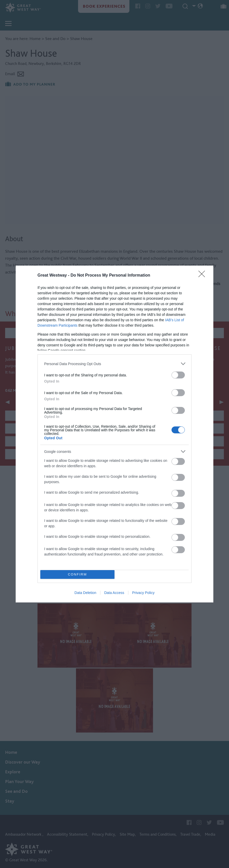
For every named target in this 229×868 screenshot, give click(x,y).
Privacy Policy (143, 593)
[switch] (178, 375)
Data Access (114, 593)
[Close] (203, 276)
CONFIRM (77, 575)
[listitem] (115, 364)
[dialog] (115, 434)
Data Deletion (85, 593)
